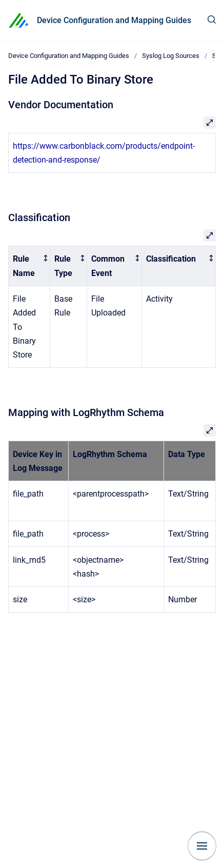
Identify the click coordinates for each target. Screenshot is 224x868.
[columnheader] (29, 266)
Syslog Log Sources (171, 56)
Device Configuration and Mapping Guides (114, 20)
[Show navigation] (202, 846)
